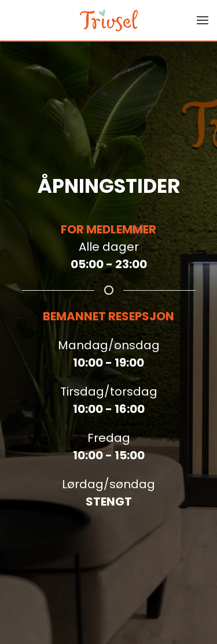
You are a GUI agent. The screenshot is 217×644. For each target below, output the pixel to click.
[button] (203, 20)
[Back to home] (109, 20)
